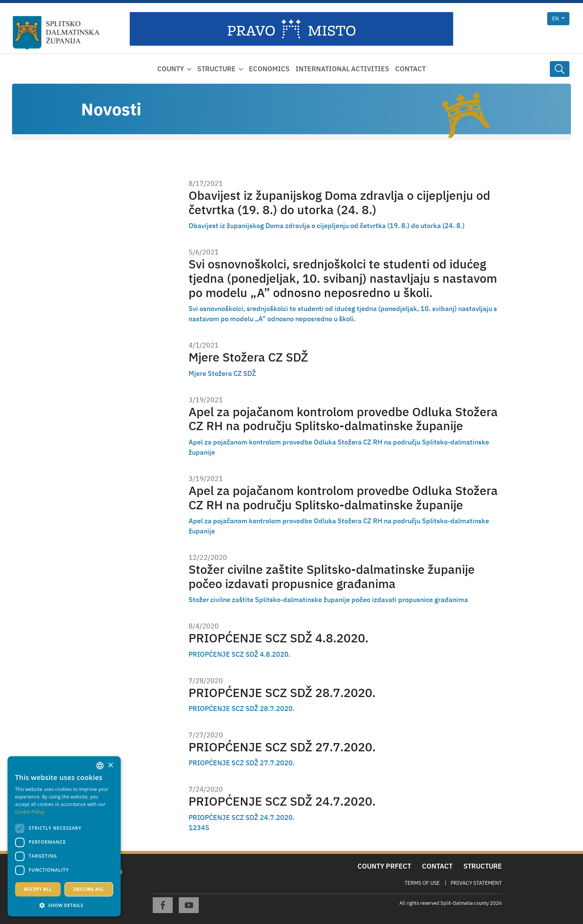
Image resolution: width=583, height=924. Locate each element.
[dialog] (64, 836)
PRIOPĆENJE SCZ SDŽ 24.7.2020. (282, 801)
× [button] (110, 765)
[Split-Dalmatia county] (56, 33)
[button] (64, 905)
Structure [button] (216, 69)
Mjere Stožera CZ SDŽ (248, 357)
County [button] (171, 69)
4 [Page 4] (203, 828)
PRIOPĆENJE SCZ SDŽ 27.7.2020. (282, 747)
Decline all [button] (89, 889)
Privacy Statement (476, 883)
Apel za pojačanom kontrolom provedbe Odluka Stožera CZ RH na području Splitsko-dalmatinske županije (343, 419)
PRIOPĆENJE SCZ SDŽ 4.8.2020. (278, 638)
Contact (410, 69)
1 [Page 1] (191, 828)
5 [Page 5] (207, 828)
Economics (269, 69)
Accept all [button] (38, 889)
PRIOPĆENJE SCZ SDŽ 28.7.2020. (282, 693)
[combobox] (100, 766)
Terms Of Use (422, 883)
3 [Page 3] (199, 828)
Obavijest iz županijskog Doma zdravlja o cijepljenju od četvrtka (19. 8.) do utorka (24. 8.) (339, 203)
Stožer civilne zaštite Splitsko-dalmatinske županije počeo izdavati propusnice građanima (332, 577)
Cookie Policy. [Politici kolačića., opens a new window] (30, 812)
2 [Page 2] (195, 828)
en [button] (556, 18)
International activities (342, 69)
